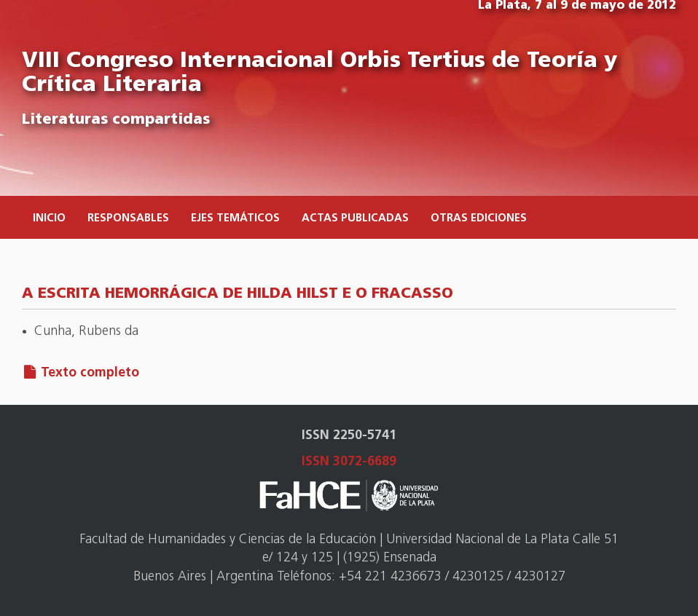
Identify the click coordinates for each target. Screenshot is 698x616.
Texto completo (90, 373)
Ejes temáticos (235, 219)
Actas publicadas (355, 219)
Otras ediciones (479, 219)
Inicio (49, 219)
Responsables (128, 219)
